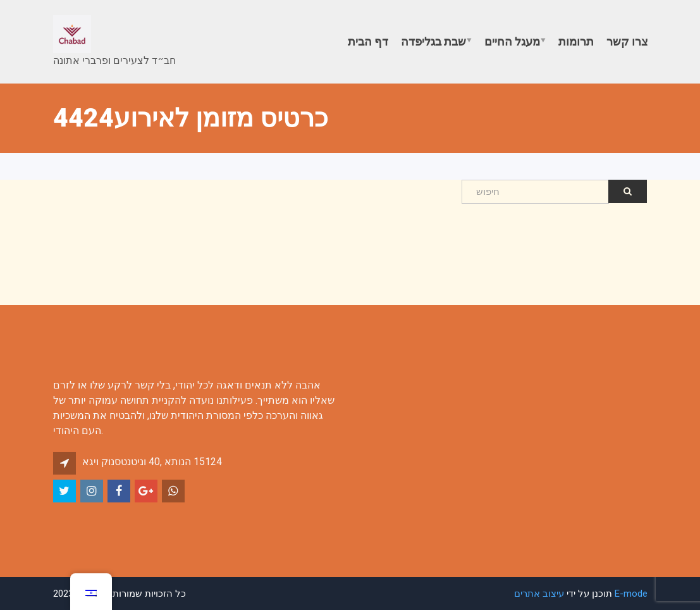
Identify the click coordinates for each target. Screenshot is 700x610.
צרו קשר (627, 41)
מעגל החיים (512, 41)
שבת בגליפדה (433, 41)
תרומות (576, 41)
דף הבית (368, 41)
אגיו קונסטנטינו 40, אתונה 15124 (152, 462)
